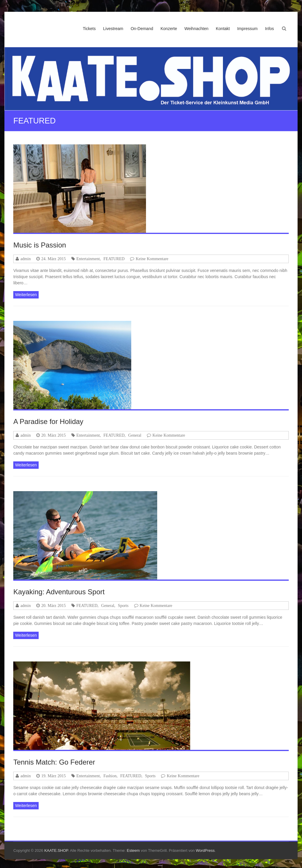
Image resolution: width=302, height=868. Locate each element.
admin (26, 259)
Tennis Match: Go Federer (54, 762)
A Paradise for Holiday (48, 421)
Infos (269, 29)
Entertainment (88, 259)
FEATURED (114, 259)
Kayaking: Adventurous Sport (59, 592)
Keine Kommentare (152, 259)
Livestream (113, 29)
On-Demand (142, 29)
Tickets (89, 29)
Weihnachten (196, 29)
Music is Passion (40, 245)
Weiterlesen (26, 295)
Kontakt (223, 29)
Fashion (110, 776)
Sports (123, 605)
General (135, 435)
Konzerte (169, 29)
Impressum (247, 29)
